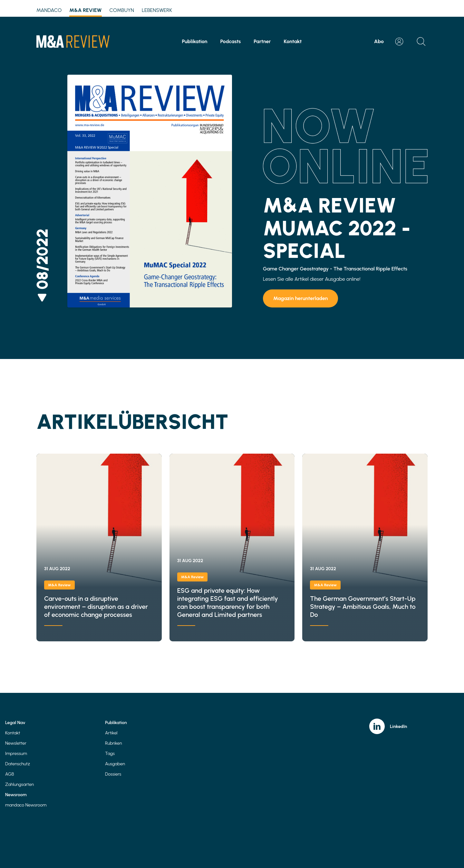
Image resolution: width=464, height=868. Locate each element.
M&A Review (85, 11)
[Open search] (421, 42)
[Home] (73, 42)
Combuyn (122, 10)
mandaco (49, 10)
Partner (262, 41)
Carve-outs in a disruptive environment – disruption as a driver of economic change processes (99, 547)
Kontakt (293, 41)
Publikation (195, 41)
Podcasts (230, 41)
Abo (379, 41)
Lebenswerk (157, 10)
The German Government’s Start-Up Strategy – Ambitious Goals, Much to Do (365, 547)
